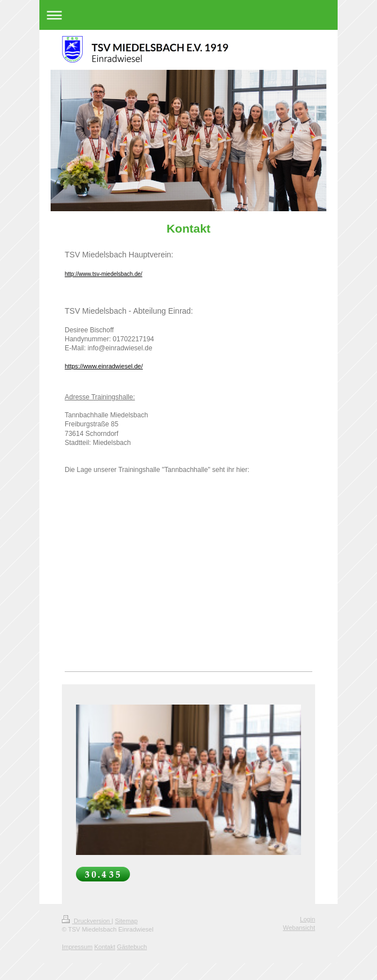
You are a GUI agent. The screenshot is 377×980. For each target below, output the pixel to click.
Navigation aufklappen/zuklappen (188, 15)
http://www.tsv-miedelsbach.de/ (104, 274)
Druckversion (87, 921)
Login (308, 919)
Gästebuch (132, 947)
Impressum (77, 947)
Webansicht (299, 928)
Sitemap (126, 921)
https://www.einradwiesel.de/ (104, 366)
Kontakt (104, 947)
